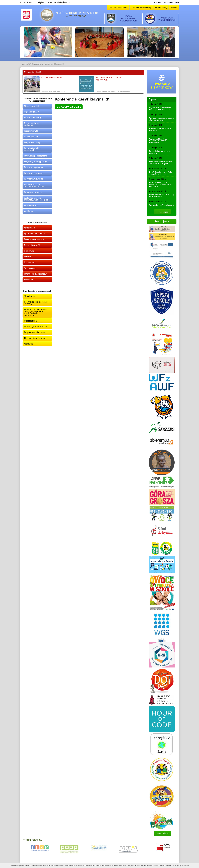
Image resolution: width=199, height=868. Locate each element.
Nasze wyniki (30, 262)
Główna (25, 64)
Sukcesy (28, 257)
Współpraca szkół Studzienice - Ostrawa (34, 185)
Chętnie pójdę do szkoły (35, 338)
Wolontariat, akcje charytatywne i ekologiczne (37, 199)
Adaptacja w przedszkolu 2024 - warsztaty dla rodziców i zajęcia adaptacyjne (36, 312)
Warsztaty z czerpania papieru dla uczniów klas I (162, 119)
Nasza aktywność (32, 245)
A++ (29, 2)
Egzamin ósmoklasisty (34, 234)
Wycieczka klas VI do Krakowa (162, 205)
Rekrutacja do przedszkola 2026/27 (36, 303)
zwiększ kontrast (44, 2)
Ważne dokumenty (33, 118)
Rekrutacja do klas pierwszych (33, 149)
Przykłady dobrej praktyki (36, 162)
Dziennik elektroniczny (141, 8)
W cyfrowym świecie (34, 179)
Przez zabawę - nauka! (34, 239)
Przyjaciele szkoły (32, 142)
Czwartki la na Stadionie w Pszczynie (160, 129)
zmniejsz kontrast (63, 2)
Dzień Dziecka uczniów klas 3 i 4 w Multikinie (162, 196)
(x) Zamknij (185, 866)
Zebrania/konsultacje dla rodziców (160, 152)
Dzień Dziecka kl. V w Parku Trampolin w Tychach (161, 173)
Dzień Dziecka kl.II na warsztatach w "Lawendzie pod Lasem (160, 184)
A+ (24, 3)
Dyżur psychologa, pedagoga (33, 124)
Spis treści (158, 2)
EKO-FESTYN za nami (52, 78)
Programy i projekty (33, 192)
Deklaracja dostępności (118, 8)
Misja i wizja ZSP (32, 106)
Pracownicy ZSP (31, 131)
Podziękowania (31, 206)
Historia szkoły (161, 8)
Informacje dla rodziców (35, 274)
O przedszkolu (31, 321)
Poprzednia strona (171, 2)
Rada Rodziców (31, 137)
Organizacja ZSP (31, 112)
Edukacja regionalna (34, 167)
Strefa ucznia (30, 268)
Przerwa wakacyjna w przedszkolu (108, 79)
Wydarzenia (34, 64)
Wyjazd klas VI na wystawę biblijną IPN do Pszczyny (160, 109)
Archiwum (29, 211)
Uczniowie (29, 251)
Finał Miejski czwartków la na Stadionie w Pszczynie (161, 163)
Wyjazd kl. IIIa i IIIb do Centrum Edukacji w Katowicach (158, 141)
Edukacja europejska (34, 173)
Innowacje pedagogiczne (36, 156)
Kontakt (174, 8)
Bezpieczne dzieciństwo (35, 332)
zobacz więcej (162, 212)
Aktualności (30, 228)
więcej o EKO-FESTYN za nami (53, 91)
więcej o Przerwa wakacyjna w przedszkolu (114, 91)
